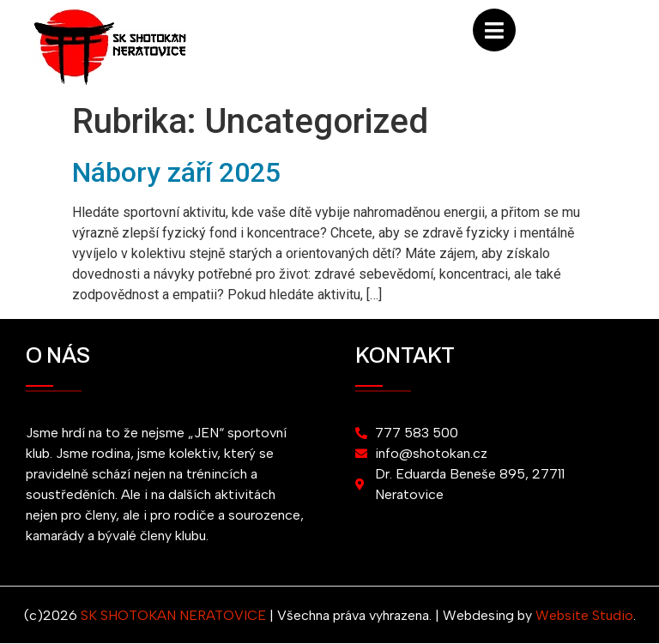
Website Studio (584, 615)
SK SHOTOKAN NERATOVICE (173, 615)
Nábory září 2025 (176, 172)
